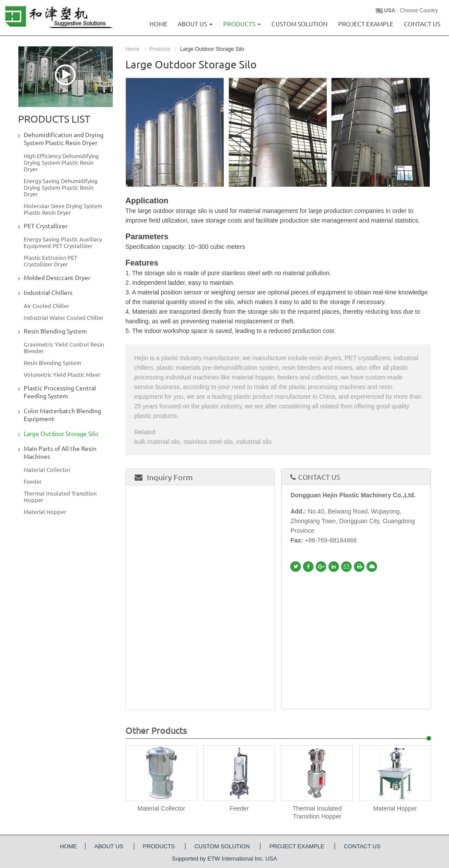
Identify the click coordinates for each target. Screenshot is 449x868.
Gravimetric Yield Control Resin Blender (64, 348)
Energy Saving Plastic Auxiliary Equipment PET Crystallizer (63, 243)
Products (160, 49)
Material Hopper (395, 808)
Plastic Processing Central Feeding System (60, 392)
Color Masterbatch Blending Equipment (62, 415)
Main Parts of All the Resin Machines (60, 453)
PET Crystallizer (46, 226)
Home (159, 24)
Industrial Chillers (48, 293)
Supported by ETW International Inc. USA (224, 859)
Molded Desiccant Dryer (57, 278)
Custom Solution (299, 24)
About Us (110, 846)
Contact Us (422, 24)
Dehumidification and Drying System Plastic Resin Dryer (64, 139)
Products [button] (242, 24)
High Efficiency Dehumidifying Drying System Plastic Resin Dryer (61, 163)
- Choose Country (411, 11)
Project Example (366, 24)
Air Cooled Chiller (46, 306)
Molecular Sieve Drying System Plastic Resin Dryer (63, 209)
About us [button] (195, 24)
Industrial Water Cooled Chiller (64, 318)
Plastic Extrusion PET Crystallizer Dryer (50, 261)
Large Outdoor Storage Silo (61, 434)
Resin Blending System (55, 331)
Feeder (239, 808)
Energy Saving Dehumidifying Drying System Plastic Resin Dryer (61, 188)
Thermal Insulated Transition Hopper (317, 812)
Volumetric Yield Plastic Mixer (62, 375)
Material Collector (161, 808)
